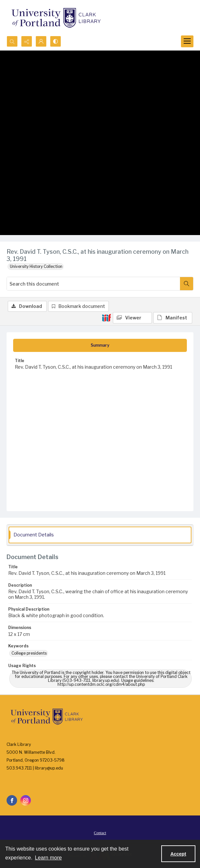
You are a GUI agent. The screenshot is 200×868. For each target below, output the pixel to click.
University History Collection (36, 266)
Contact (100, 833)
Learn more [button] (48, 858)
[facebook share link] (12, 800)
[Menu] (187, 41)
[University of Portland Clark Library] (56, 18)
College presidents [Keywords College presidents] (29, 653)
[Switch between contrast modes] (56, 41)
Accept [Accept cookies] (178, 854)
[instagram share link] (26, 800)
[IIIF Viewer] (132, 318)
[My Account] (41, 41)
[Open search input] (12, 41)
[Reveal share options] (27, 41)
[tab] (100, 345)
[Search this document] (93, 284)
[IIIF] (106, 317)
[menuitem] (100, 833)
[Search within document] (187, 284)
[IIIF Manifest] (173, 318)
